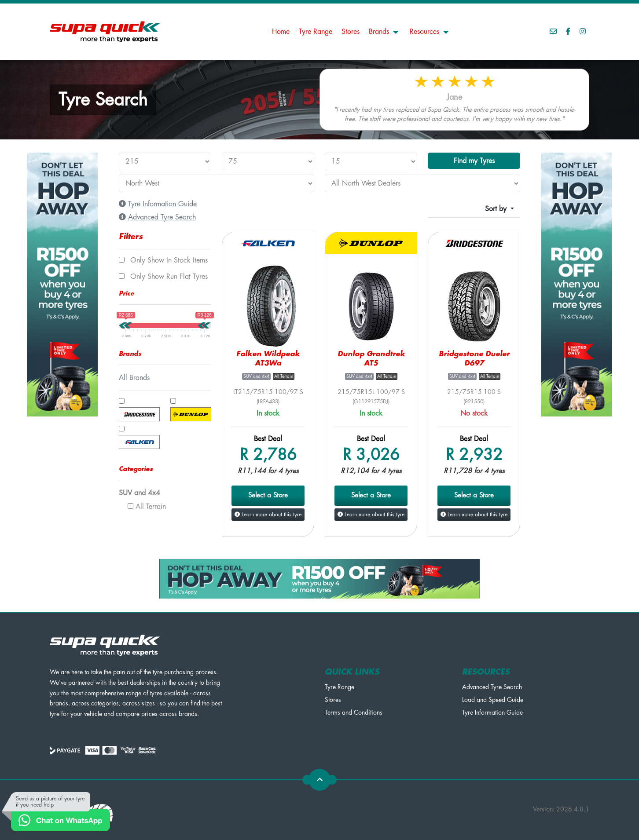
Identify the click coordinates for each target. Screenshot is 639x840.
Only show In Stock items (163, 260)
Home (281, 32)
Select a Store (268, 495)
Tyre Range (316, 32)
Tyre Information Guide (492, 712)
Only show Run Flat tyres (163, 277)
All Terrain (147, 507)
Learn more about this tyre (268, 515)
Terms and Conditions (354, 712)
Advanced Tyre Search (492, 687)
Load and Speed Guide (493, 700)
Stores (351, 32)
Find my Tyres (474, 161)
